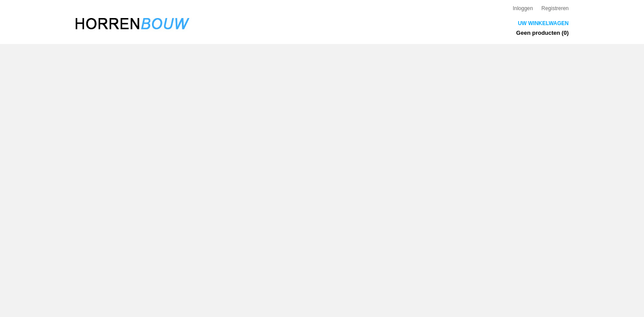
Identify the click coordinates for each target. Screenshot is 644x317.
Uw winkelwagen (543, 23)
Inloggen (523, 8)
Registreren (555, 8)
